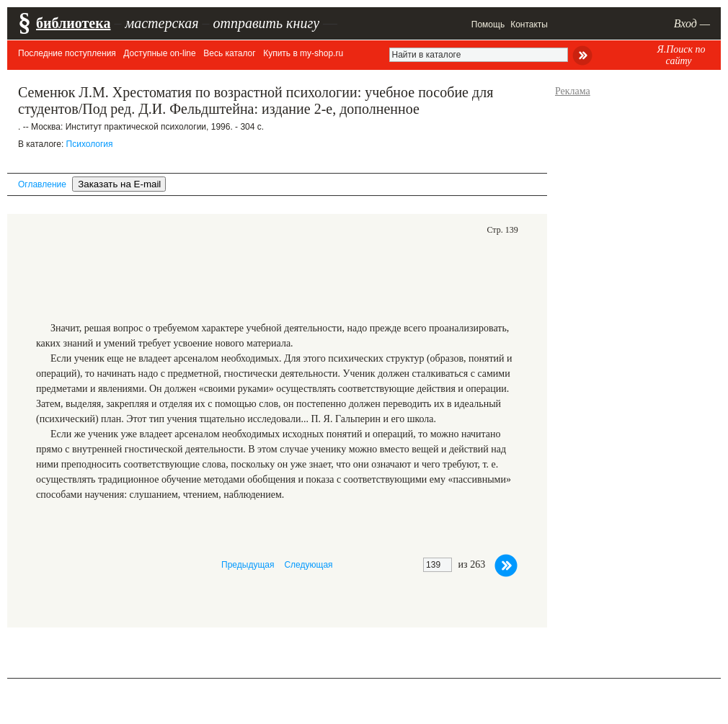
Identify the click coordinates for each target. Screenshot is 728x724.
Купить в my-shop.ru (303, 53)
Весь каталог (229, 53)
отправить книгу (266, 23)
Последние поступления (67, 53)
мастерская (161, 23)
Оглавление (42, 184)
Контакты (529, 24)
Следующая (308, 565)
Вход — (692, 23)
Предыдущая (248, 565)
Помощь (488, 24)
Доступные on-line (159, 53)
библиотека (73, 23)
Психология (90, 144)
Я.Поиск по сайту (681, 55)
